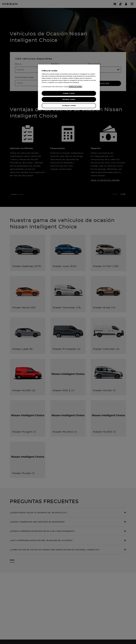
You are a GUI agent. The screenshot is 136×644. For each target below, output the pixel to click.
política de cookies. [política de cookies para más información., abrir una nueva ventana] (75, 87)
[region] (69, 87)
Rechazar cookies (69, 99)
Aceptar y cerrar (69, 93)
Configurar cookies (69, 106)
